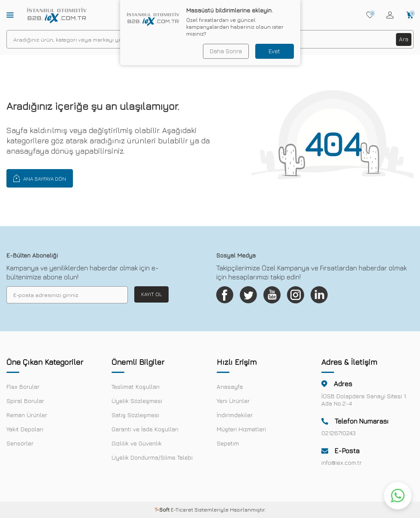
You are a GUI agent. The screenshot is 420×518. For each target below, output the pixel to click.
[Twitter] (248, 295)
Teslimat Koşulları (136, 386)
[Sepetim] (410, 15)
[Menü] (10, 15)
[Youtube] (272, 295)
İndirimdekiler (235, 415)
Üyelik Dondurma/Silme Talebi (152, 457)
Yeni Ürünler (233, 401)
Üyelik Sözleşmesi (137, 401)
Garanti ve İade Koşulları (145, 429)
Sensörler (20, 443)
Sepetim (228, 443)
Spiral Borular (25, 401)
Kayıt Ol (151, 294)
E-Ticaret (182, 510)
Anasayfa (230, 386)
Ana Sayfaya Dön (40, 178)
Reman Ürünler (27, 415)
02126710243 (338, 433)
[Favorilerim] (370, 15)
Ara (404, 39)
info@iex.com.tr (341, 462)
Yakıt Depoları (25, 429)
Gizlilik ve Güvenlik (137, 443)
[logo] (57, 15)
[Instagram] (296, 295)
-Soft (163, 510)
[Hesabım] (390, 15)
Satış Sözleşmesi (135, 415)
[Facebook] (225, 295)
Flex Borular (23, 386)
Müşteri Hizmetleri (241, 429)
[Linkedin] (319, 295)
